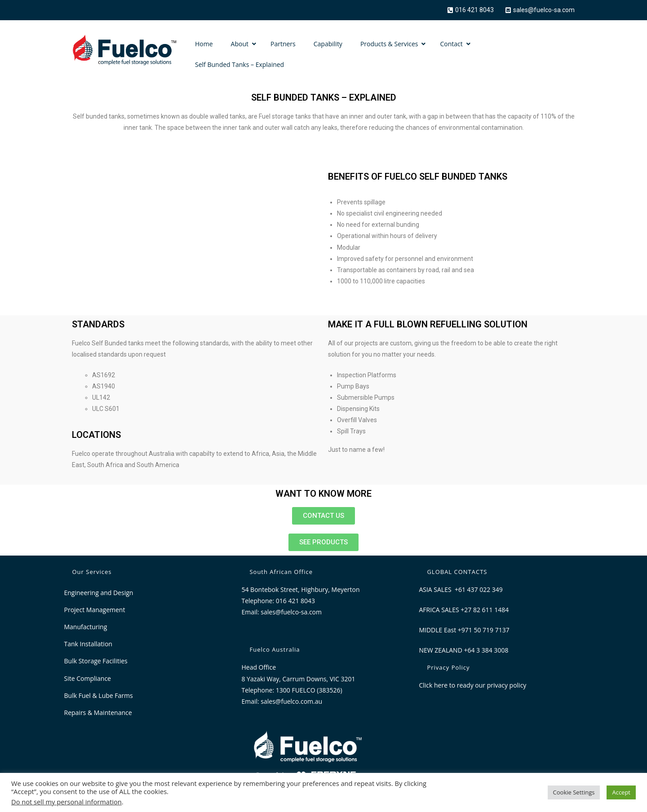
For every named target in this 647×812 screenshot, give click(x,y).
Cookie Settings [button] (574, 792)
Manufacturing (86, 627)
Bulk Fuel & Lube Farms (99, 695)
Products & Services (389, 44)
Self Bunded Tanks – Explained (239, 64)
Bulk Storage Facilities (96, 661)
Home (204, 44)
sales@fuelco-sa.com (291, 612)
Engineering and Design (99, 593)
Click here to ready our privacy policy (472, 685)
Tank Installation (88, 644)
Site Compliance (88, 678)
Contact (451, 44)
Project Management (95, 610)
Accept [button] (621, 792)
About (240, 44)
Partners (283, 44)
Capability (328, 44)
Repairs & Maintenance (98, 713)
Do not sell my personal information (66, 802)
